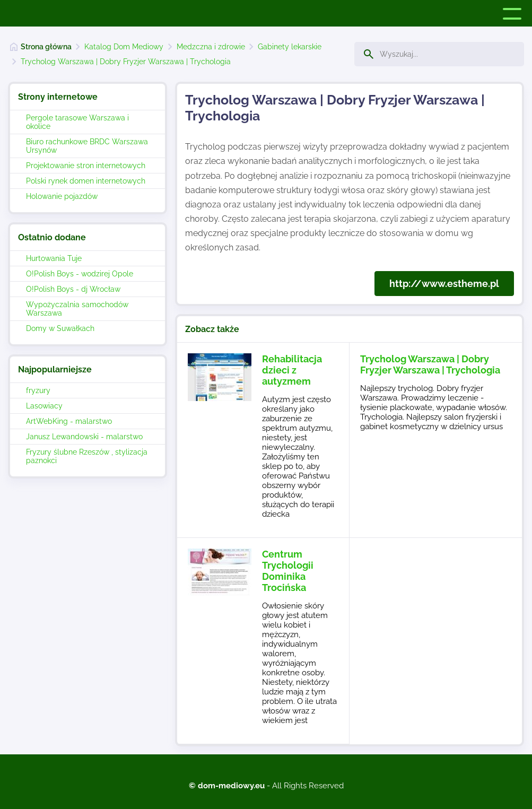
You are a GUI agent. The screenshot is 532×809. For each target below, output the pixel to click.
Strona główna (46, 47)
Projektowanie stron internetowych (86, 166)
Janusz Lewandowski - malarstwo (84, 437)
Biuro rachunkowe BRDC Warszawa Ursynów (87, 146)
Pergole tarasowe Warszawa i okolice (77, 122)
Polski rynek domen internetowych (86, 181)
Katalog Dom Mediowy (124, 47)
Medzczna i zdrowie (211, 47)
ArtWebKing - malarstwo (69, 421)
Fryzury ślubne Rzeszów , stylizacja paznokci (87, 456)
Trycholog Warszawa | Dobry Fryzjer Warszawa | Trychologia (126, 62)
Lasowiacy (44, 406)
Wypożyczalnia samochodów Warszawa (77, 309)
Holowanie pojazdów (62, 196)
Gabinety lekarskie (290, 47)
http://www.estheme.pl (444, 284)
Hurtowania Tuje (54, 258)
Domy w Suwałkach (60, 328)
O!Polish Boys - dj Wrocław (73, 289)
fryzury (38, 390)
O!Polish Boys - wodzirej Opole (80, 274)
